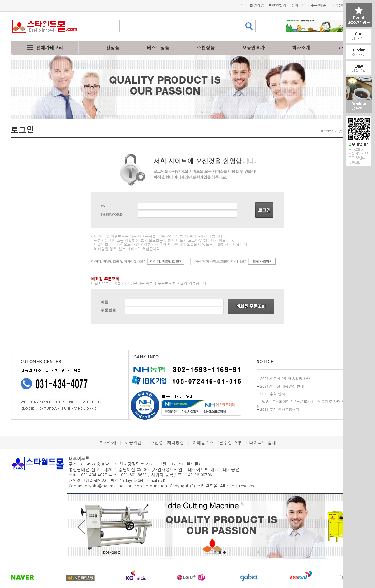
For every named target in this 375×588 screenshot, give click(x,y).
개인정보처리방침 (167, 442)
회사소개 (301, 47)
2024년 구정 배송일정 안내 (282, 386)
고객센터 (338, 5)
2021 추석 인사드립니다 (280, 409)
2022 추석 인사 (273, 394)
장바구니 (298, 5)
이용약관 (133, 442)
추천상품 (206, 47)
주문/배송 (318, 5)
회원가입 (257, 5)
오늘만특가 (253, 47)
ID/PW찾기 (278, 5)
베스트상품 (158, 47)
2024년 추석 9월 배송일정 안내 (286, 378)
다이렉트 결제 (262, 442)
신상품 (113, 47)
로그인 (239, 5)
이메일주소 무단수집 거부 (217, 442)
